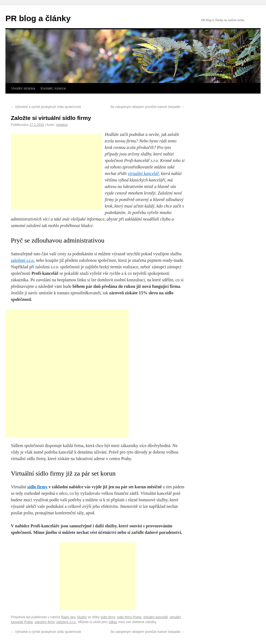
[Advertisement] (56, 172)
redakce (62, 125)
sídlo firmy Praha (129, 617)
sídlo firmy (37, 487)
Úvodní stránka (23, 88)
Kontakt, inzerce (53, 88)
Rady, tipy (68, 617)
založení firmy (44, 622)
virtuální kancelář (143, 173)
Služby (82, 617)
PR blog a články (38, 18)
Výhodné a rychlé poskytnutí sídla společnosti (46, 107)
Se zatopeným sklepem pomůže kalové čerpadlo (148, 107)
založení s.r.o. (23, 260)
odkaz (113, 622)
